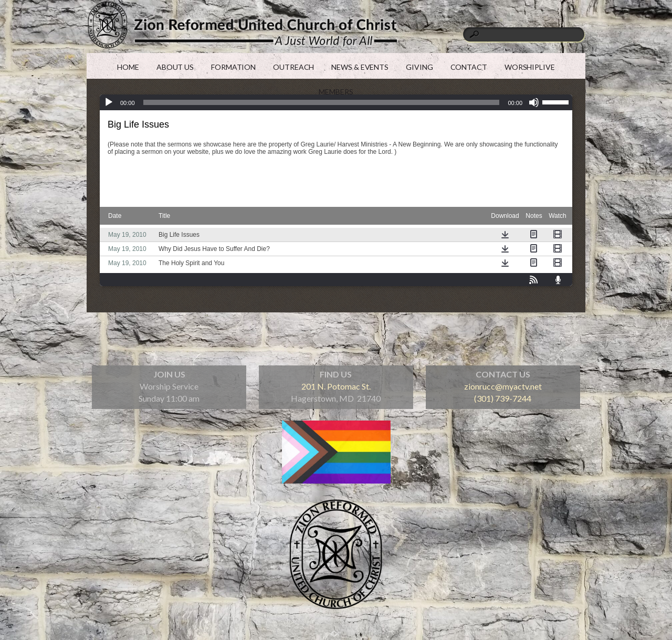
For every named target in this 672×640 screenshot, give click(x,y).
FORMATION (233, 67)
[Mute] (534, 102)
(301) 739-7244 (503, 398)
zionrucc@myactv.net (503, 386)
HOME (128, 67)
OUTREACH (293, 67)
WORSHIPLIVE (530, 67)
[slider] (557, 101)
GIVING (419, 67)
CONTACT (469, 67)
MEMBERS (336, 92)
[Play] (109, 102)
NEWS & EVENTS (360, 67)
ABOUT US (175, 67)
